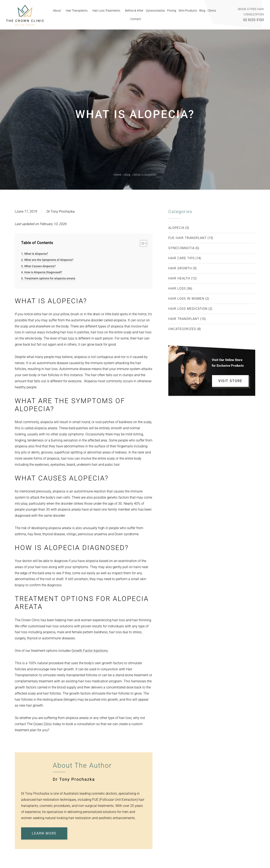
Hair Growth (180, 268)
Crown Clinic (43, 724)
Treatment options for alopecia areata (50, 278)
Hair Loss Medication (188, 309)
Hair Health (179, 278)
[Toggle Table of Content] (141, 243)
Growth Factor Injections (90, 651)
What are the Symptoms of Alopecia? (49, 260)
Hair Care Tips (182, 258)
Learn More (44, 833)
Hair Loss (177, 288)
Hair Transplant (184, 319)
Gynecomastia (181, 248)
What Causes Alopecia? (40, 266)
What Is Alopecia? (36, 254)
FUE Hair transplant (188, 238)
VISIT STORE (230, 381)
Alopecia (176, 228)
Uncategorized (182, 329)
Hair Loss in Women (186, 299)
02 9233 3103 (253, 20)
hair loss (68, 338)
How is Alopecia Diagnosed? (43, 272)
